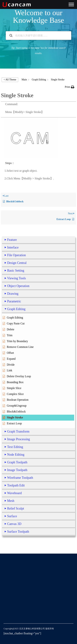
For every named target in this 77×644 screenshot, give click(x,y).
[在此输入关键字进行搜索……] (39, 36)
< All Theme (10, 80)
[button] (70, 87)
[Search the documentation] (11, 36)
